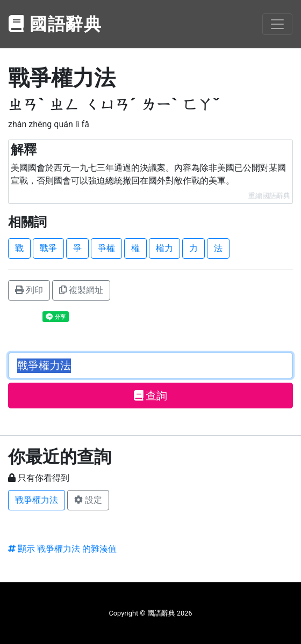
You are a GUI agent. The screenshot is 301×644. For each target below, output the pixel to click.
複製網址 (81, 290)
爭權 (106, 248)
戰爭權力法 (37, 500)
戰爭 (48, 248)
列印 (29, 290)
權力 (164, 248)
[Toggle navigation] (277, 24)
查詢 (151, 396)
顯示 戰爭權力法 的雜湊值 (62, 549)
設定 (88, 500)
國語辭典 (55, 24)
